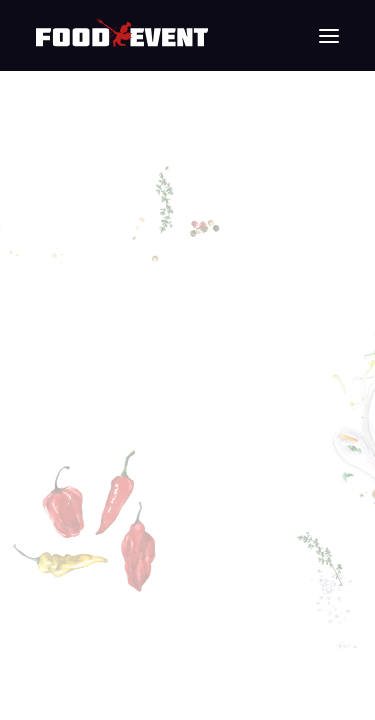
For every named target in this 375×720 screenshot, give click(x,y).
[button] (329, 35)
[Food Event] (122, 35)
